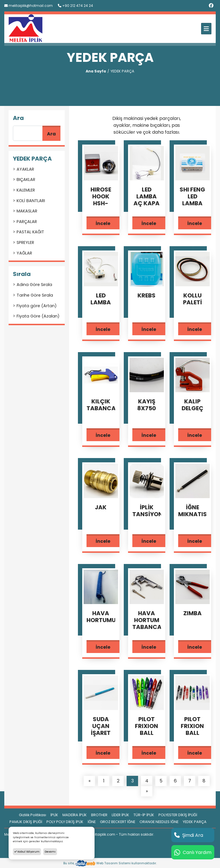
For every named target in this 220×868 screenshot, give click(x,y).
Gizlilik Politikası (33, 815)
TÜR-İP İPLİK (144, 815)
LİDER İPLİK (120, 815)
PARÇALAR (27, 222)
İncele (103, 223)
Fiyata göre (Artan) (37, 306)
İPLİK (54, 815)
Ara (51, 134)
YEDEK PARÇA (195, 822)
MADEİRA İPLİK (75, 815)
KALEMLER (26, 190)
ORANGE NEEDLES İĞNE (159, 822)
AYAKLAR (25, 169)
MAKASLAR (27, 211)
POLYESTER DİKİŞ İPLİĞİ (178, 815)
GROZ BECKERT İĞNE (118, 822)
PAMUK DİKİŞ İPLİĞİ (26, 822)
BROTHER (99, 815)
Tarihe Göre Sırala (35, 295)
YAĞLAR (24, 253)
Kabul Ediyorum (27, 852)
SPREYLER (25, 242)
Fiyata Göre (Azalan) (38, 316)
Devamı (50, 852)
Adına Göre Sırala (34, 285)
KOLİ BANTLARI (31, 201)
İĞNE (92, 822)
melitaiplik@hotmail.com (29, 6)
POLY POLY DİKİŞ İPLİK (65, 822)
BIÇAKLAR (26, 179)
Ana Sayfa (96, 71)
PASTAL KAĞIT (30, 232)
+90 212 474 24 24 (75, 6)
